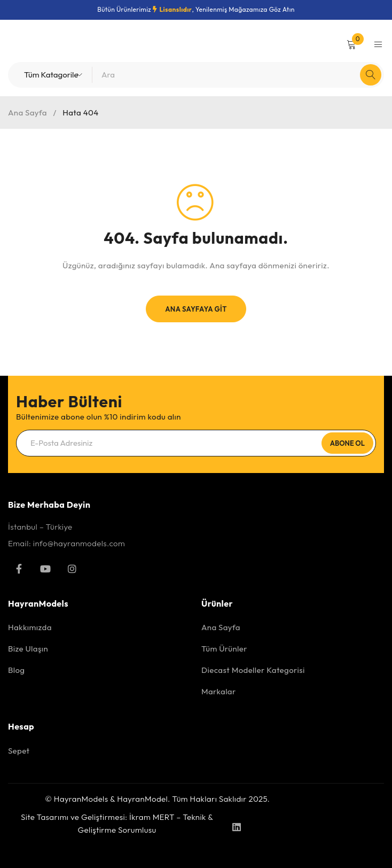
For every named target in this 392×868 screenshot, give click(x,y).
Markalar (219, 691)
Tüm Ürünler (224, 649)
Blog (16, 670)
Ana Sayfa (28, 113)
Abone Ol (347, 443)
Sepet (19, 751)
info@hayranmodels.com (79, 543)
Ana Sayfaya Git (196, 309)
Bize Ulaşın (28, 649)
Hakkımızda (30, 627)
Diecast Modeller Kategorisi (253, 670)
